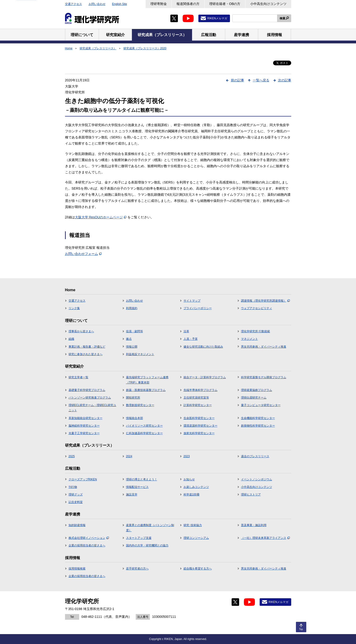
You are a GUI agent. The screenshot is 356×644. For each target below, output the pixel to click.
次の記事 (285, 80)
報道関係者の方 (188, 4)
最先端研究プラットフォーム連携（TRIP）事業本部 (147, 380)
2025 (72, 456)
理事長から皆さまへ (81, 331)
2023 (187, 456)
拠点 (129, 339)
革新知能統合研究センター (86, 418)
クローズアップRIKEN (83, 479)
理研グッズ (76, 494)
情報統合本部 (135, 418)
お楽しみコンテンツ (196, 487)
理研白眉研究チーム (254, 398)
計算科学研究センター (198, 405)
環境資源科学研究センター (201, 426)
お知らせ (189, 479)
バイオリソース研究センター (144, 426)
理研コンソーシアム (196, 538)
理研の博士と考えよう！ (142, 479)
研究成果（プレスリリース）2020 (145, 48)
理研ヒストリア (251, 494)
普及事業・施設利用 (254, 525)
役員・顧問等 (135, 331)
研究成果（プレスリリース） (98, 48)
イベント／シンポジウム (257, 479)
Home (69, 48)
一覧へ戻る (261, 80)
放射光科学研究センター (199, 433)
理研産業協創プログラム (257, 390)
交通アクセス (74, 4)
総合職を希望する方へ (198, 569)
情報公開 (132, 347)
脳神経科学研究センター (84, 426)
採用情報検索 (77, 569)
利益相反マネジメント (140, 354)
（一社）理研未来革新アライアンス (265, 538)
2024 (129, 456)
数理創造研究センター (140, 405)
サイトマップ (192, 301)
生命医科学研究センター (199, 418)
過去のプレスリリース (255, 456)
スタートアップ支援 (139, 538)
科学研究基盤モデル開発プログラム (264, 377)
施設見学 (132, 494)
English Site (120, 4)
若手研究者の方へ (137, 569)
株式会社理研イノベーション (89, 538)
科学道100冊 (192, 494)
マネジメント (250, 339)
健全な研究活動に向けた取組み (203, 347)
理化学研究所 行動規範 (256, 331)
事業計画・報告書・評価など (87, 347)
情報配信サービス (137, 487)
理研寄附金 (159, 4)
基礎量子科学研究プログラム (87, 390)
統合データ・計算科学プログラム (205, 377)
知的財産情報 (77, 525)
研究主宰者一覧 (78, 377)
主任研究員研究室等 (196, 398)
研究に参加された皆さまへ (86, 354)
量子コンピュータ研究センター (261, 405)
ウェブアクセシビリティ (257, 308)
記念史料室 (76, 502)
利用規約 (132, 308)
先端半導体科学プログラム (201, 390)
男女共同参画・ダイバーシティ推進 (264, 347)
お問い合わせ (97, 4)
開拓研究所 (133, 398)
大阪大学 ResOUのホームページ (101, 217)
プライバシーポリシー (198, 308)
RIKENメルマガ (217, 18)
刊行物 (73, 487)
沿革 (186, 331)
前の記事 (237, 80)
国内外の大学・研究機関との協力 (147, 545)
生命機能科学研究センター (258, 418)
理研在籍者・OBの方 (225, 4)
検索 (282, 18)
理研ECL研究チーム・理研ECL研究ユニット (92, 408)
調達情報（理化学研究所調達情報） (265, 301)
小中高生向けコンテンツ (268, 4)
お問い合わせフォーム (83, 254)
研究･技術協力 (193, 525)
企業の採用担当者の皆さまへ (87, 545)
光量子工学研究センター (84, 433)
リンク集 (74, 308)
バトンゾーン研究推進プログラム (90, 398)
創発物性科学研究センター (258, 426)
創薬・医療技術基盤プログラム (146, 390)
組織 (71, 339)
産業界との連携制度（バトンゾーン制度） (150, 528)
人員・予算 (191, 339)
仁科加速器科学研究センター (144, 433)
